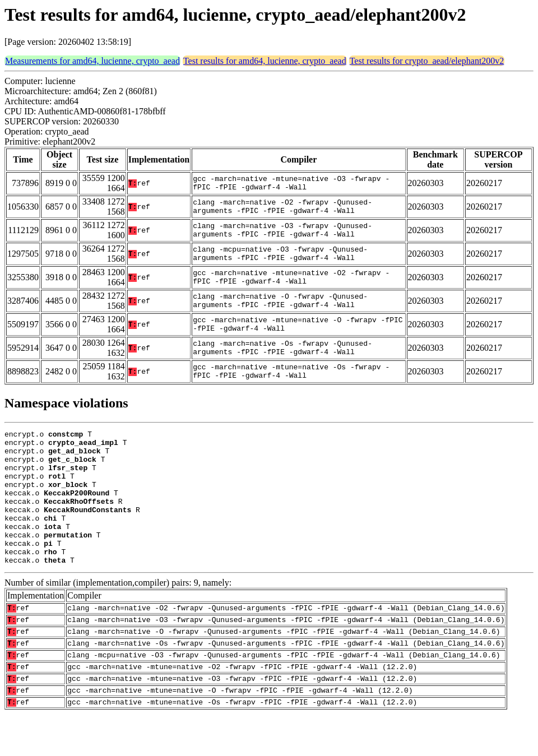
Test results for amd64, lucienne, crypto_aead (265, 61)
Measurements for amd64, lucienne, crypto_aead (92, 61)
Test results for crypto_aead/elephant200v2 (427, 61)
